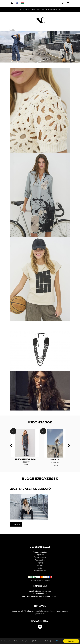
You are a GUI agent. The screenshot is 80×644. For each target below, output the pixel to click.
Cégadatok (40, 555)
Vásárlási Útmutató (40, 552)
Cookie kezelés (40, 571)
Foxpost (40, 565)
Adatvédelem (40, 560)
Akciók (40, 568)
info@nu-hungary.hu (43, 591)
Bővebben (59, 641)
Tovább (16, 524)
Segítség (40, 563)
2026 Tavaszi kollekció (31, 489)
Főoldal (12, 30)
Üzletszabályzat (40, 557)
